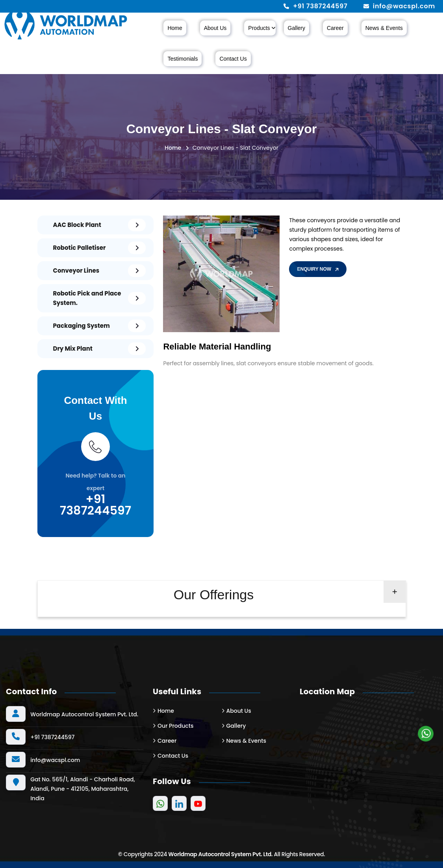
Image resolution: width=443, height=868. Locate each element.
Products (259, 28)
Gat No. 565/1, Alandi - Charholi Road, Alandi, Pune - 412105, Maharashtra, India (82, 789)
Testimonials (183, 59)
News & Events (384, 28)
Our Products (175, 726)
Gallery (297, 28)
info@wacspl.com (404, 6)
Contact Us (233, 59)
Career (335, 28)
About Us (215, 28)
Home (175, 28)
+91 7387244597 (320, 6)
